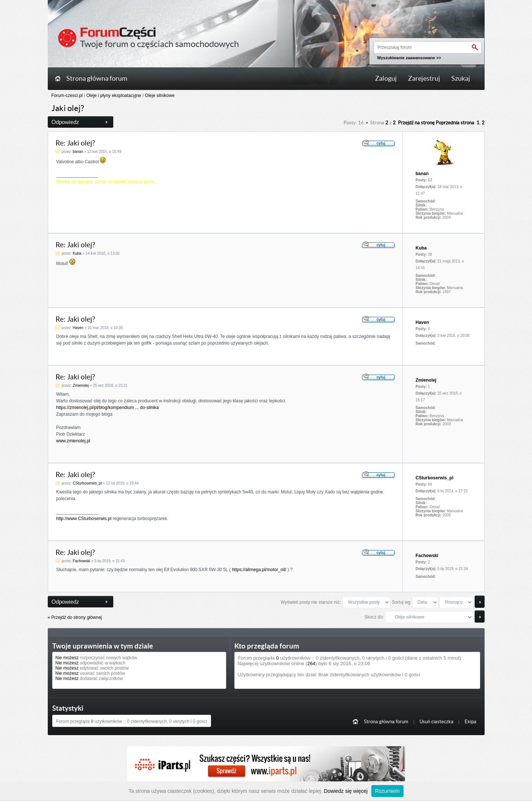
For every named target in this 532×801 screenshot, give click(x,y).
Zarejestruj (424, 78)
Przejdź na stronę (416, 123)
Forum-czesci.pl (67, 95)
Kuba (77, 253)
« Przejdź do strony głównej (75, 617)
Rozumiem (387, 791)
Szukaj (461, 78)
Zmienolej (81, 386)
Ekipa (471, 722)
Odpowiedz (80, 122)
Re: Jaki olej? (75, 143)
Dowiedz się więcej (346, 791)
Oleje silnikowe (160, 95)
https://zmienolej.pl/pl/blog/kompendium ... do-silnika (108, 408)
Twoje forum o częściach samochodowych (159, 44)
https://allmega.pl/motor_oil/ (259, 570)
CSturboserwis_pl (87, 483)
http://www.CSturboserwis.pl (84, 519)
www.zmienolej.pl (73, 441)
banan (78, 152)
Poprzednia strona (455, 123)
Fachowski (82, 561)
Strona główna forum (97, 78)
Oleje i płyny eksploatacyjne (114, 95)
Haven (78, 328)
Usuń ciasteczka (436, 722)
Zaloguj (386, 78)
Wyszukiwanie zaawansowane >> (409, 58)
